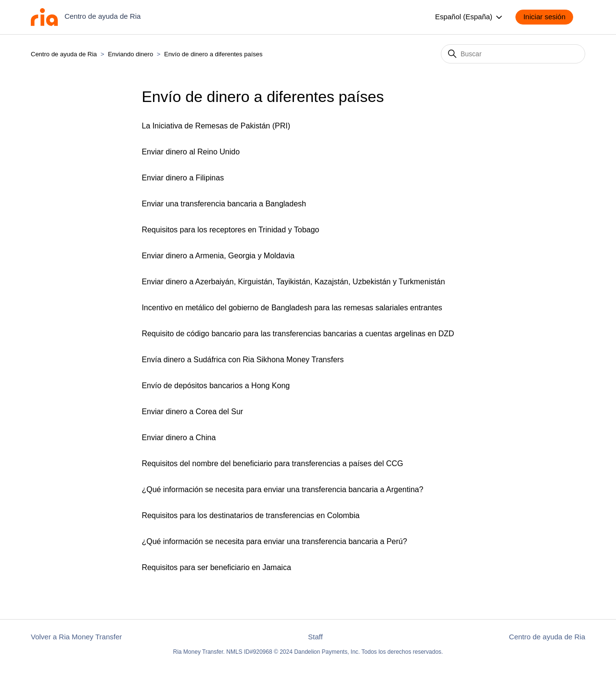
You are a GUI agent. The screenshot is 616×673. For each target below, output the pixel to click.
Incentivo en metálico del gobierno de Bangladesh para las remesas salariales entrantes (292, 308)
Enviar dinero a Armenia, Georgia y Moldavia (218, 256)
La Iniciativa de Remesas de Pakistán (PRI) (216, 126)
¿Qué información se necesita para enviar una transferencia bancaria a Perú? (274, 541)
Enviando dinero (130, 54)
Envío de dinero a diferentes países (213, 54)
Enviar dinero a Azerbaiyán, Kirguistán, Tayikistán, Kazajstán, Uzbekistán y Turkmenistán (293, 282)
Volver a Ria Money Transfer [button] (76, 637)
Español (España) (469, 17)
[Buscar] (513, 54)
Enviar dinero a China (179, 438)
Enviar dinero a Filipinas (183, 178)
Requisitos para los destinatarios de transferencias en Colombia (250, 515)
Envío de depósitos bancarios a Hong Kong (216, 386)
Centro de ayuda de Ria (64, 54)
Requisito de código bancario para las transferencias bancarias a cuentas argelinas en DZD (298, 334)
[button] (549, 17)
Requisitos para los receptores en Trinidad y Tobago (230, 230)
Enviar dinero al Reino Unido (191, 152)
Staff (315, 637)
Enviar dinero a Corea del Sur (192, 412)
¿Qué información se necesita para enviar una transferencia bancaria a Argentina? (282, 489)
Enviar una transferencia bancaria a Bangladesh (224, 204)
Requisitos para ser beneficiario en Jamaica (216, 567)
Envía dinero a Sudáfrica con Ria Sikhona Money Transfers (243, 360)
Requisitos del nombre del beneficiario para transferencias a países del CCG (272, 463)
